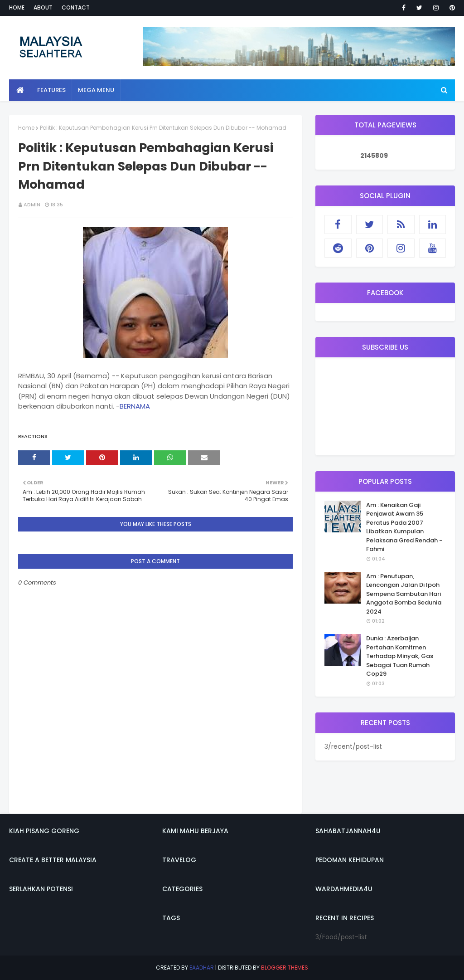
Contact (76, 7)
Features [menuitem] (51, 90)
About (43, 7)
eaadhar (202, 968)
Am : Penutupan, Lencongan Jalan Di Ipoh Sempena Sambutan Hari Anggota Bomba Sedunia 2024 (404, 594)
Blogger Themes (285, 968)
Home (17, 7)
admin (32, 205)
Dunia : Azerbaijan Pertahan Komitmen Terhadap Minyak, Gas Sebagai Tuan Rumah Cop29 (400, 656)
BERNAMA (135, 406)
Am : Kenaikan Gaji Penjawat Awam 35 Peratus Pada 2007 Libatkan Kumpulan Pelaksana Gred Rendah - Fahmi (404, 527)
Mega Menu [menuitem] (96, 90)
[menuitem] (20, 90)
